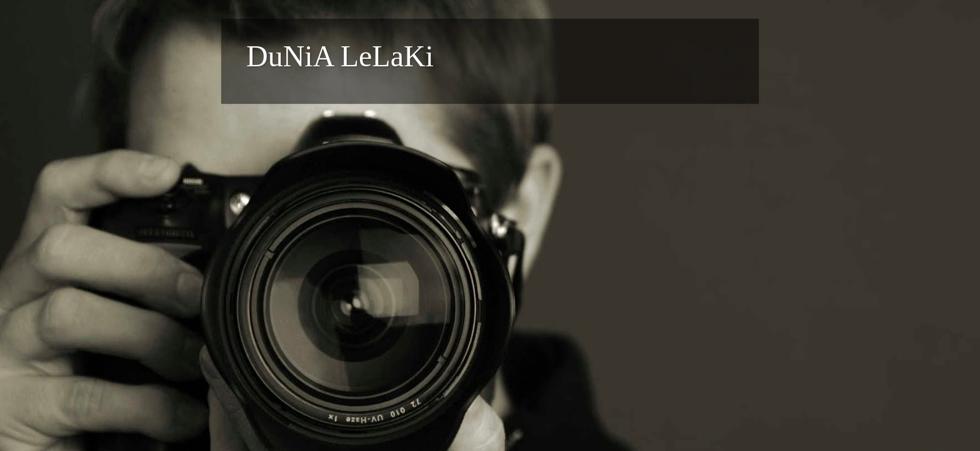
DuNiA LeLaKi (340, 56)
